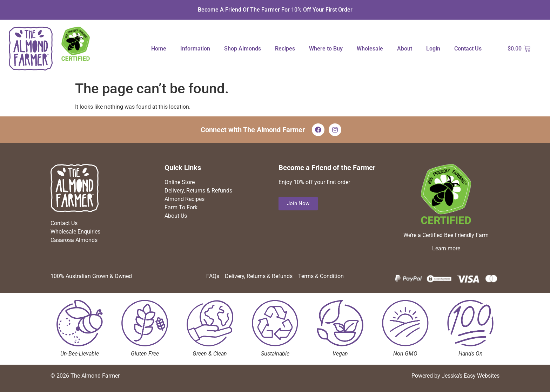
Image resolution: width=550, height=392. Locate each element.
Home (159, 49)
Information (195, 49)
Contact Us (468, 49)
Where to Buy (326, 49)
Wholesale (370, 49)
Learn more (446, 248)
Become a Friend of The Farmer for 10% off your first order (275, 10)
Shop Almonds (243, 49)
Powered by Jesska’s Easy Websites (455, 376)
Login (433, 49)
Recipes (285, 49)
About (405, 49)
